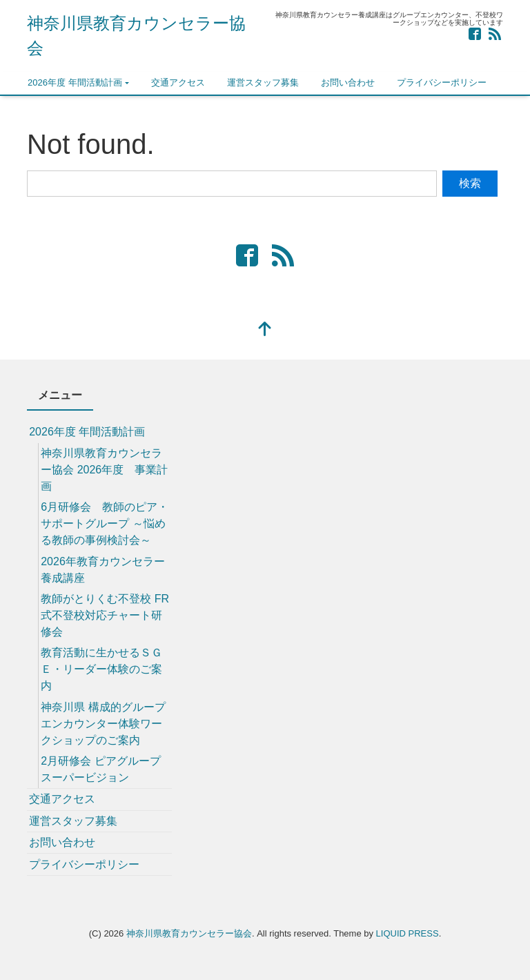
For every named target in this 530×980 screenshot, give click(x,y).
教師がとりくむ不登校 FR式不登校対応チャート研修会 (105, 615)
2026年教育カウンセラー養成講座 (103, 570)
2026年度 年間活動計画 (75, 82)
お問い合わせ (348, 82)
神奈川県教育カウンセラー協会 (189, 933)
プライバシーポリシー (442, 82)
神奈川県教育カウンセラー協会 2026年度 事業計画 (104, 470)
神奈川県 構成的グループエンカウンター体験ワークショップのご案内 (103, 724)
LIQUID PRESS (408, 933)
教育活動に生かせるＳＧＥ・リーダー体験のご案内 (101, 669)
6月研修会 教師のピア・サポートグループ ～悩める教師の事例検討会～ (105, 523)
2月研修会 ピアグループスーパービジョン (100, 769)
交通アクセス (178, 82)
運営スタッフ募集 (263, 82)
